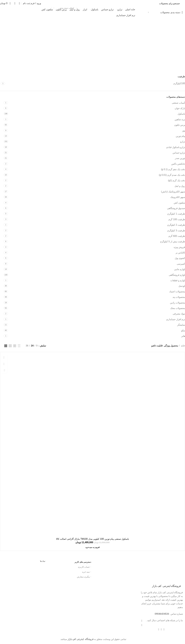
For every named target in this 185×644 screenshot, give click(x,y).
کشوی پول (180, 258)
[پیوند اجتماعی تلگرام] (159, 629)
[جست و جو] (113, 3)
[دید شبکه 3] (10, 346)
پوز (184, 131)
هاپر (183, 336)
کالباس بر (180, 253)
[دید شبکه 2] (15, 346)
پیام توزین (180, 136)
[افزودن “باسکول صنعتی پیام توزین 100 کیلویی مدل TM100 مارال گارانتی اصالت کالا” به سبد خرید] (92, 547)
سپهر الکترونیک (178, 197)
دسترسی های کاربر (78, 561)
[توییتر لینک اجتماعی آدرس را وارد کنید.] (142, 625)
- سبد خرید (87, 572)
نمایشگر (181, 325)
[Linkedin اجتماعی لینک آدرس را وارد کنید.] (161, 629)
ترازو (183, 142)
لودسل (182, 286)
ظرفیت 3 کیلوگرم (176, 231)
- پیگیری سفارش (84, 577)
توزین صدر (180, 158)
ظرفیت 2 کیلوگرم (176, 225)
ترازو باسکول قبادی (176, 147)
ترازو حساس (179, 153)
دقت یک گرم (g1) (176, 180)
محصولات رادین (177, 303)
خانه (183, 346)
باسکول (181, 114)
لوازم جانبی (180, 269)
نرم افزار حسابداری (176, 319)
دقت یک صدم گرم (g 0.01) (172, 175)
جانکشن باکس (178, 164)
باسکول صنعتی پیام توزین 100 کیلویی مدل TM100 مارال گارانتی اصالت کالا (92, 539)
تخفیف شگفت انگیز (11, 12)
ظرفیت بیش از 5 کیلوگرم (173, 241)
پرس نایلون (180, 125)
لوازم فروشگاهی (177, 275)
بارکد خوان (180, 108)
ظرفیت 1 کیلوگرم (176, 214)
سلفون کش (179, 203)
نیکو (183, 330)
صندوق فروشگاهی (176, 208)
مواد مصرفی (179, 314)
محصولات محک (178, 308)
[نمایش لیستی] (19, 346)
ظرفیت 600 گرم (177, 236)
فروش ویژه (179, 247)
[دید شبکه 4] (6, 346)
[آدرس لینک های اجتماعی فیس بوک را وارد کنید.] (142, 621)
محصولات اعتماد (177, 292)
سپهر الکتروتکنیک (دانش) (173, 192)
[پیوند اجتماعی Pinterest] (164, 629)
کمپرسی (181, 264)
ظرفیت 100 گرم (177, 219)
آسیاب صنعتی (178, 103)
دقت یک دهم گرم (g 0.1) (173, 169)
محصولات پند (179, 297)
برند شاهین (180, 119)
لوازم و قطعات (178, 280)
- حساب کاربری (84, 567)
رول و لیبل (180, 186)
